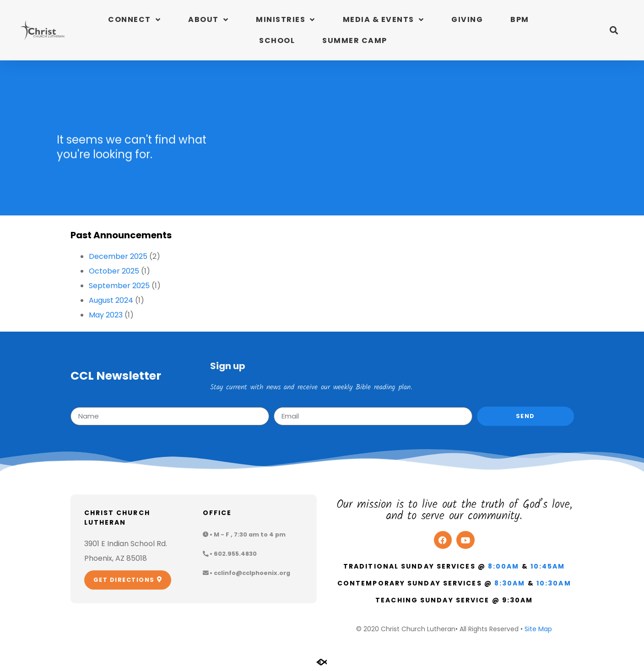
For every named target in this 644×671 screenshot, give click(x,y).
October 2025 (114, 271)
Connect (134, 20)
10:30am (554, 583)
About (208, 20)
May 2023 (106, 315)
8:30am (510, 583)
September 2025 (119, 286)
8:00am (504, 566)
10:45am (548, 566)
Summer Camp (355, 40)
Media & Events (384, 20)
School (277, 40)
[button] (614, 30)
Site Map (538, 629)
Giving (467, 19)
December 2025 (118, 256)
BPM (520, 19)
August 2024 (111, 300)
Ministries (286, 20)
